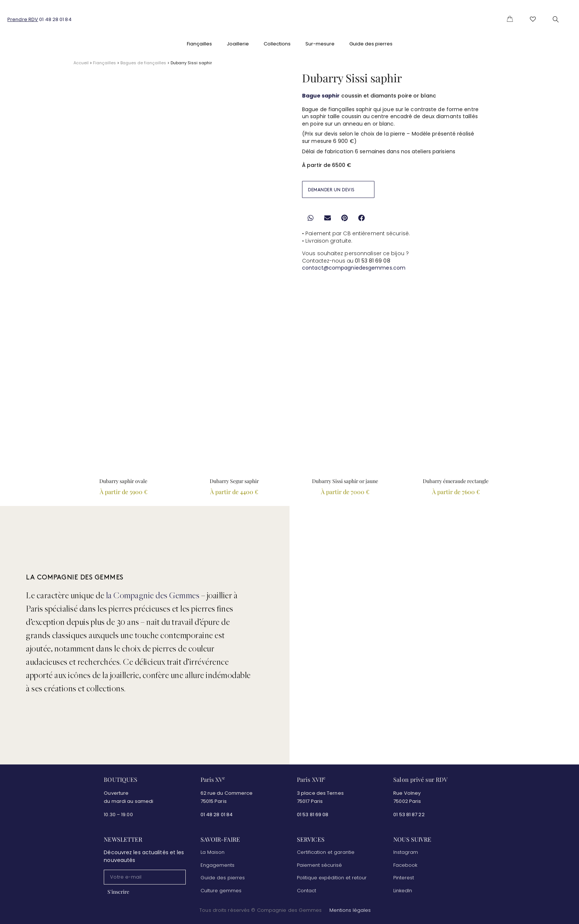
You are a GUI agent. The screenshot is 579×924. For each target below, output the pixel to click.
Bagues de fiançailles (143, 63)
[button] (310, 218)
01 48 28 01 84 (55, 19)
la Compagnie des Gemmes (153, 594)
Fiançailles (199, 44)
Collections (277, 44)
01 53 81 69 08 (313, 812)
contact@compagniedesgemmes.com (354, 268)
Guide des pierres (371, 44)
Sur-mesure (320, 44)
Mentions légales (350, 908)
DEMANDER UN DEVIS (331, 190)
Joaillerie (238, 44)
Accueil (81, 63)
